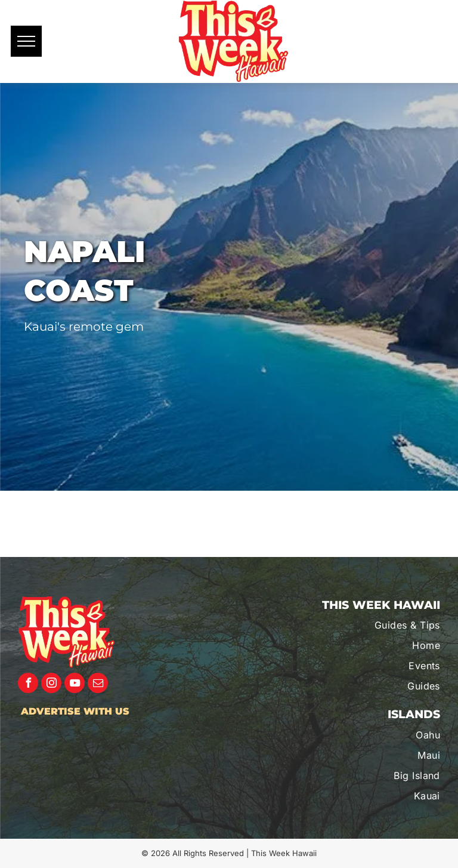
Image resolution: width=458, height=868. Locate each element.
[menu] (26, 41)
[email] (98, 684)
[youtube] (75, 684)
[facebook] (28, 684)
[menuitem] (377, 625)
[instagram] (51, 684)
